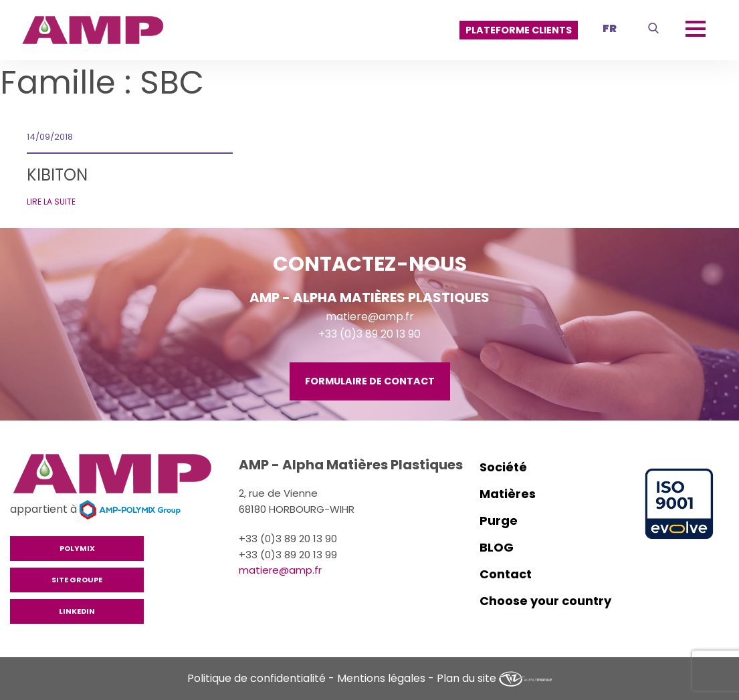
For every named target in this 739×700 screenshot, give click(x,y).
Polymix (77, 548)
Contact (506, 574)
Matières (508, 494)
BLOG (497, 547)
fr (610, 28)
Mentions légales (381, 678)
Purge (499, 520)
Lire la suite (51, 202)
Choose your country (545, 601)
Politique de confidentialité (256, 678)
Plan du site (466, 678)
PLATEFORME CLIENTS (519, 30)
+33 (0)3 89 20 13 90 (369, 334)
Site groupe (77, 580)
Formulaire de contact (370, 381)
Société (503, 467)
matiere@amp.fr (370, 317)
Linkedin (77, 611)
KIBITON (57, 175)
